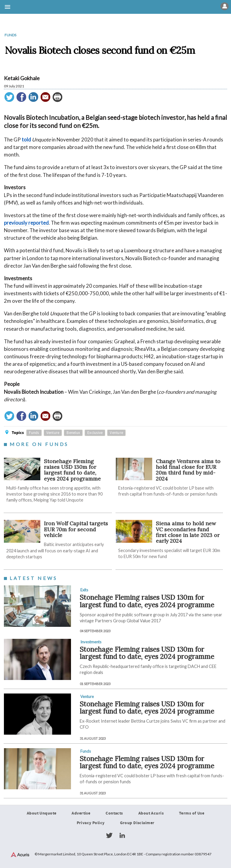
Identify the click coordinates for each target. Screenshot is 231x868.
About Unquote (42, 813)
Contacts (114, 813)
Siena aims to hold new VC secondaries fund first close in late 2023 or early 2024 (188, 532)
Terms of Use (192, 813)
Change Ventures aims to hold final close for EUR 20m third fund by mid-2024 (188, 470)
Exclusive (95, 433)
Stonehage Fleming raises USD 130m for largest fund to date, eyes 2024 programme (72, 470)
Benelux (73, 433)
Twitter (109, 836)
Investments (91, 642)
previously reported (26, 223)
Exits (84, 590)
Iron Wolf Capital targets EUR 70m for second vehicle (76, 529)
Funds (10, 35)
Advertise (81, 813)
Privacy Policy (91, 823)
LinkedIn (122, 836)
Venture (53, 433)
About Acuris (151, 813)
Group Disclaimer (137, 823)
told (26, 140)
